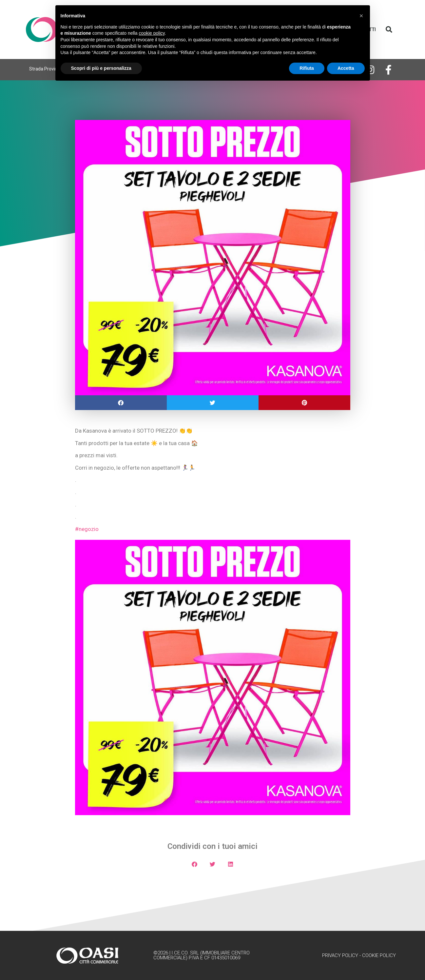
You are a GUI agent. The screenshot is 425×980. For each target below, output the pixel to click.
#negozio (87, 529)
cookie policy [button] (152, 33)
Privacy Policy (340, 955)
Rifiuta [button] (307, 68)
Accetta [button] (346, 68)
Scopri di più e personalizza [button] (101, 68)
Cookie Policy (379, 955)
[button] (389, 29)
